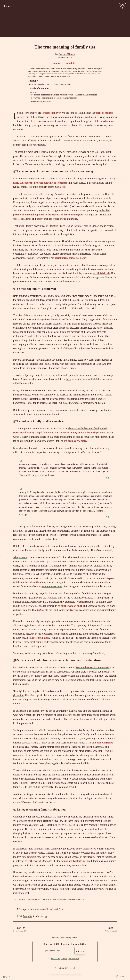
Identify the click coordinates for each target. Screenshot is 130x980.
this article (55, 909)
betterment (46, 95)
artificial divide (102, 273)
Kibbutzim (79, 861)
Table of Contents (39, 88)
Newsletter (71, 63)
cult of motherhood (102, 743)
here (68, 379)
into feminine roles (52, 586)
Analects (58, 63)
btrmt (75, 938)
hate (25, 916)
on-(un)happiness (69, 98)
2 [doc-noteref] (26, 335)
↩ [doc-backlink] (63, 909)
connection (35, 95)
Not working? (74, 959)
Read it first (56, 959)
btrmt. (8, 6)
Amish (64, 861)
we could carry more (75, 441)
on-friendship (47, 98)
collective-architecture (85, 95)
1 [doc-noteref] (60, 140)
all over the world (31, 861)
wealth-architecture (63, 95)
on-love (57, 98)
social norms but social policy (71, 258)
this (30, 916)
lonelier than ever (51, 113)
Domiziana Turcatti (33, 899)
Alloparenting (21, 557)
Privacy (64, 959)
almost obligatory (40, 638)
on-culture (35, 98)
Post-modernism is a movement (92, 667)
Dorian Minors (67, 54)
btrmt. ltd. (60, 968)
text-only (73, 968)
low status (40, 739)
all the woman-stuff (71, 606)
